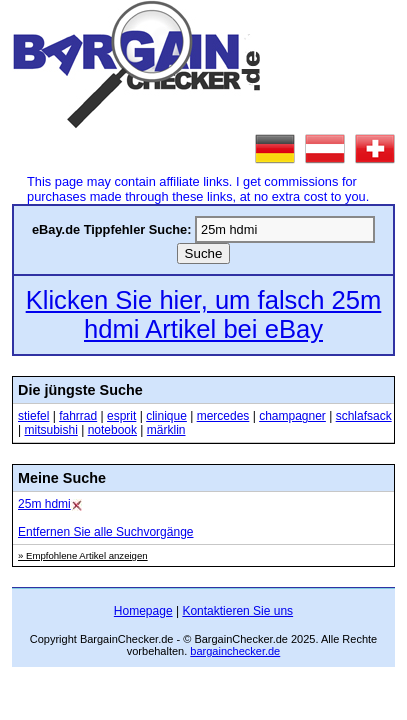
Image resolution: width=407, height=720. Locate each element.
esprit (121, 416)
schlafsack (364, 416)
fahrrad (78, 416)
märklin (166, 430)
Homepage (143, 611)
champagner (292, 416)
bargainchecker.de (235, 651)
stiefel (33, 416)
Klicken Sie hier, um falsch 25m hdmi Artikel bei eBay (204, 314)
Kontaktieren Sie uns (237, 611)
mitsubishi (50, 430)
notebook (112, 430)
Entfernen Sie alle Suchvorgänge (105, 532)
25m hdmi (44, 504)
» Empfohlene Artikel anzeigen (83, 555)
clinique (166, 416)
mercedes (223, 416)
